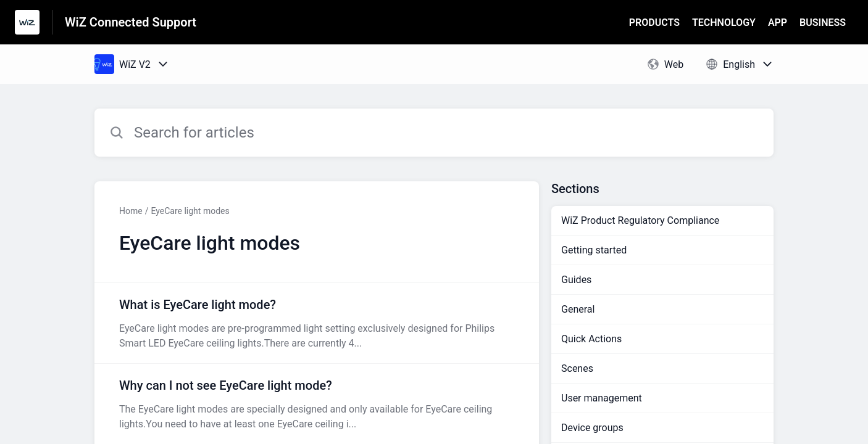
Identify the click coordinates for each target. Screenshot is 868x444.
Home (131, 211)
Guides (576, 280)
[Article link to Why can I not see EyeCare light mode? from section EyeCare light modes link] (317, 404)
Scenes (577, 368)
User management (602, 398)
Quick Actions (591, 339)
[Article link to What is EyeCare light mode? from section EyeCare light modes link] (317, 323)
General (578, 309)
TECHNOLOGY (724, 23)
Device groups (592, 428)
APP (778, 23)
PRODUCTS (654, 23)
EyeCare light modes (190, 211)
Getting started (594, 250)
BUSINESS (823, 23)
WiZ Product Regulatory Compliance (640, 220)
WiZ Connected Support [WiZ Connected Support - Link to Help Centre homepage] (131, 22)
